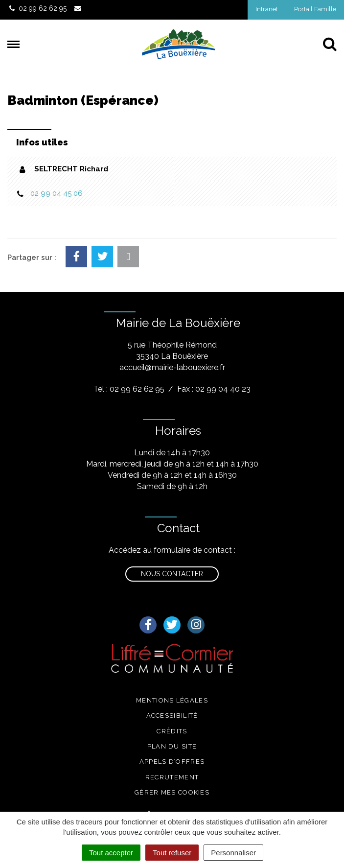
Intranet (267, 9)
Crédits (172, 731)
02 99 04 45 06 (57, 193)
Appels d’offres (172, 762)
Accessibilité (172, 716)
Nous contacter (172, 574)
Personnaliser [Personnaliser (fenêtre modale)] (233, 853)
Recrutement (172, 777)
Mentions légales (172, 700)
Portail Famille (315, 9)
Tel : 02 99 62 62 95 (129, 389)
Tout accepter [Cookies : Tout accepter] (111, 853)
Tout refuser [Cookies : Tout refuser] (172, 853)
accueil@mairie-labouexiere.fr (172, 367)
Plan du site (172, 746)
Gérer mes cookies (172, 792)
